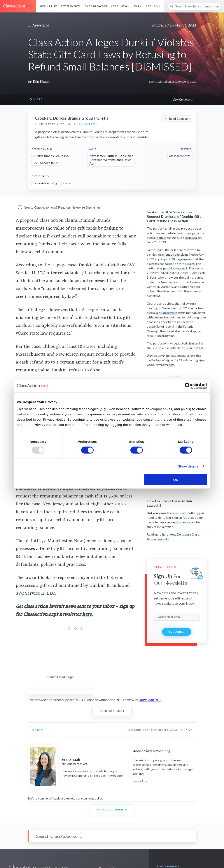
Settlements (71, 6)
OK (176, 479)
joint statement (166, 313)
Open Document (112, 711)
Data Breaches (96, 6)
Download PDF (150, 700)
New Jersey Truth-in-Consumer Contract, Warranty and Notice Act (111, 160)
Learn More (140, 781)
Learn (137, 6)
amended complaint (175, 254)
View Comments (183, 99)
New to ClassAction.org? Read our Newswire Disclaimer (59, 208)
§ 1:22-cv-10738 (86, 124)
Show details (188, 466)
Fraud (67, 183)
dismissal (191, 238)
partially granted (174, 268)
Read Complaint (177, 118)
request (161, 238)
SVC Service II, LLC (46, 163)
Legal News (120, 6)
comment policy (92, 798)
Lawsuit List (47, 6)
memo (187, 259)
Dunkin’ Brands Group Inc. (51, 156)
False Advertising (45, 183)
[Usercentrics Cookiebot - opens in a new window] (188, 386)
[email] (177, 617)
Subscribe (177, 632)
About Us (153, 6)
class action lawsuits (179, 522)
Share (36, 99)
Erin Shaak (41, 81)
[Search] (194, 6)
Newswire (41, 25)
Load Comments (112, 810)
